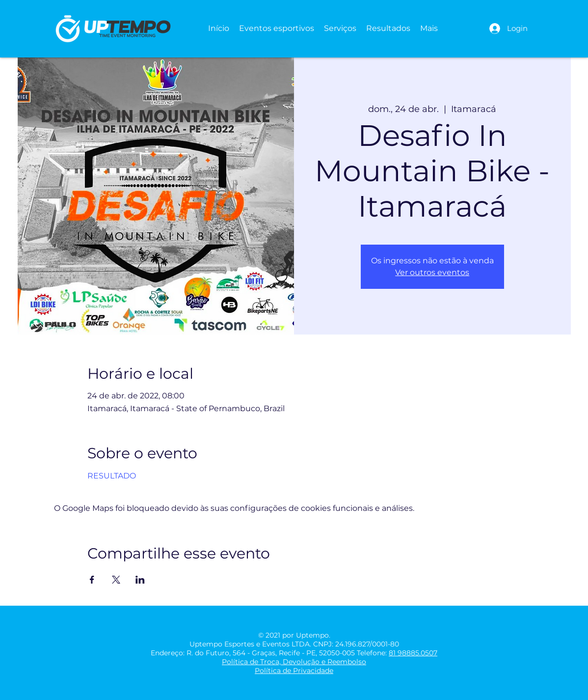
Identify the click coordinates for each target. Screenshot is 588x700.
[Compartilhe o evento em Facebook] (92, 580)
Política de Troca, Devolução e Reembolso (294, 662)
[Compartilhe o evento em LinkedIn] (140, 580)
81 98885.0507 (413, 653)
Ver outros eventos (432, 272)
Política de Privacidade (294, 671)
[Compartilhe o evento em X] (116, 580)
